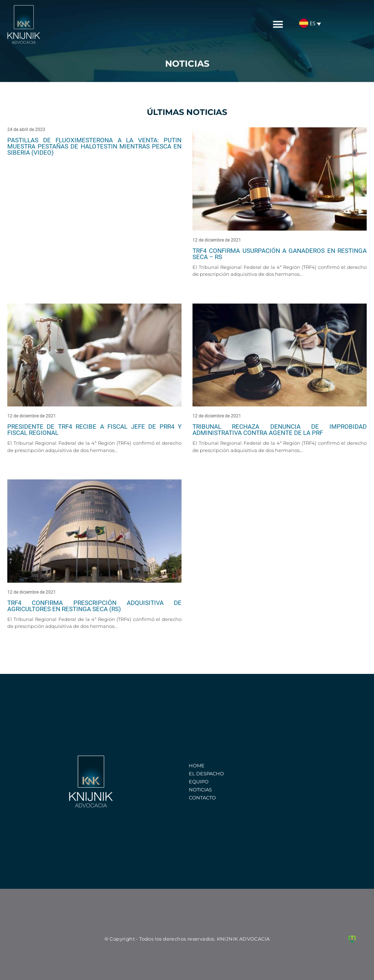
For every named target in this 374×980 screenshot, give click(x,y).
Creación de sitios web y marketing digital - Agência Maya (352, 939)
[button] (278, 21)
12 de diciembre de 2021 (217, 240)
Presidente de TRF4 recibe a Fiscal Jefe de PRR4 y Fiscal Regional (94, 430)
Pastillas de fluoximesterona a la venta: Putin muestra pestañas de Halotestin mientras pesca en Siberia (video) (94, 146)
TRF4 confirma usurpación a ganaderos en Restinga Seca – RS (280, 254)
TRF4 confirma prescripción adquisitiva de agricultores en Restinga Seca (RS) (94, 606)
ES (307, 20)
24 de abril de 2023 (26, 130)
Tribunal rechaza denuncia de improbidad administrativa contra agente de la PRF (280, 430)
